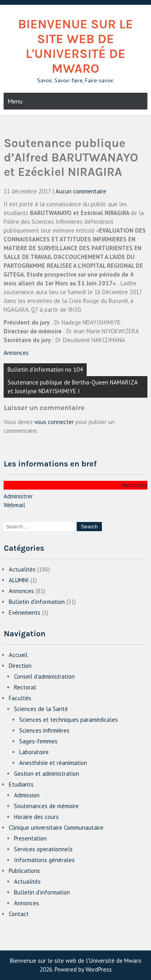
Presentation (30, 838)
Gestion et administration (47, 774)
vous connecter (54, 422)
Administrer (18, 496)
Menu (15, 101)
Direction (20, 666)
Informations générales (44, 860)
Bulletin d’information (42, 892)
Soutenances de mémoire (46, 806)
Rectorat (25, 687)
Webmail (14, 505)
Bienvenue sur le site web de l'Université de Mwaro (75, 46)
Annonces (16, 353)
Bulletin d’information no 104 (45, 369)
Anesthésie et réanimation (53, 763)
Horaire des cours (36, 817)
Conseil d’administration (44, 676)
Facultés (20, 698)
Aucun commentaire (81, 191)
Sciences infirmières (44, 730)
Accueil (18, 655)
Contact (19, 914)
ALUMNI (19, 580)
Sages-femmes (38, 741)
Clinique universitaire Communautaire (56, 828)
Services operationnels (43, 849)
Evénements (25, 612)
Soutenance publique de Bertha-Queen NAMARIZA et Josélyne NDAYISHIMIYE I (73, 387)
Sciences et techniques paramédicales (69, 720)
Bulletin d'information (37, 602)
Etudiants (21, 784)
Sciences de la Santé (41, 709)
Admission (27, 795)
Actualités (22, 569)
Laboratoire (34, 752)
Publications (24, 871)
